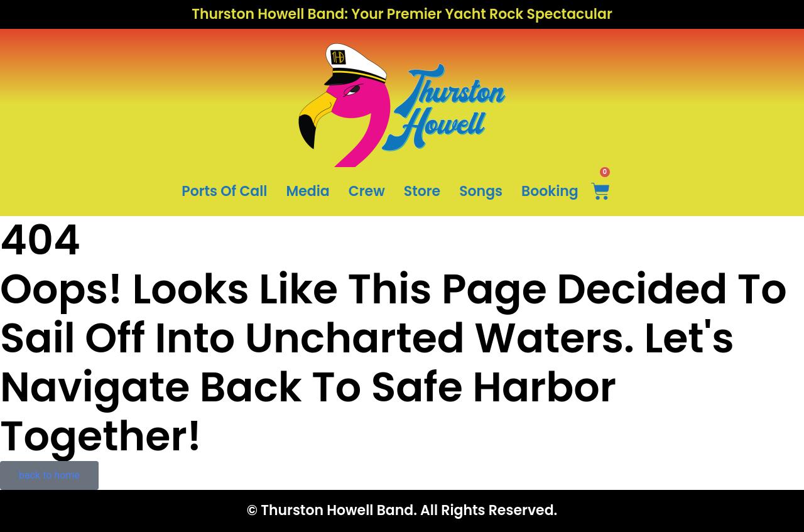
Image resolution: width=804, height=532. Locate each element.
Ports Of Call (224, 191)
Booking (550, 191)
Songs (481, 191)
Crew (367, 191)
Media (307, 191)
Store (422, 191)
